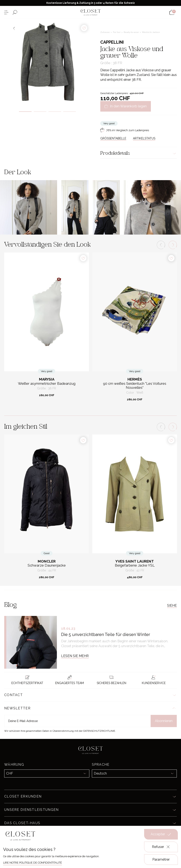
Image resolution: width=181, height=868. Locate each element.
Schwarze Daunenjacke (47, 565)
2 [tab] (40, 112)
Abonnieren (164, 721)
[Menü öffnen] (6, 12)
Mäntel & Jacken (151, 32)
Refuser (161, 847)
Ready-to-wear (132, 32)
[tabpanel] (47, 62)
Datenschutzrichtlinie (99, 731)
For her (117, 32)
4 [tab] (70, 112)
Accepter (161, 834)
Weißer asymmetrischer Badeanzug (47, 384)
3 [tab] (55, 112)
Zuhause (105, 32)
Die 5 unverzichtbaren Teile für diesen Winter (106, 634)
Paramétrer (161, 859)
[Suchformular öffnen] (15, 12)
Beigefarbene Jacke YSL (135, 565)
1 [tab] (25, 112)
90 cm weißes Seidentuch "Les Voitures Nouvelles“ (135, 386)
